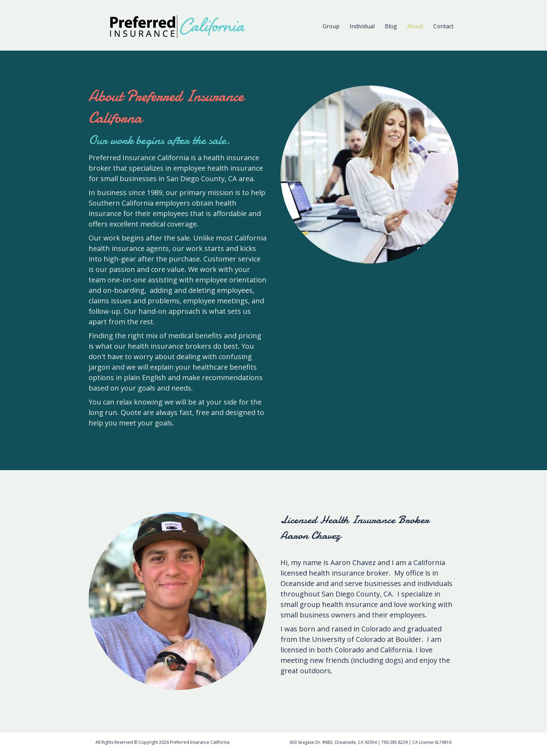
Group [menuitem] (331, 26)
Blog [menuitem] (391, 26)
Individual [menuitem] (362, 26)
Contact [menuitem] (443, 26)
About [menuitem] (415, 26)
